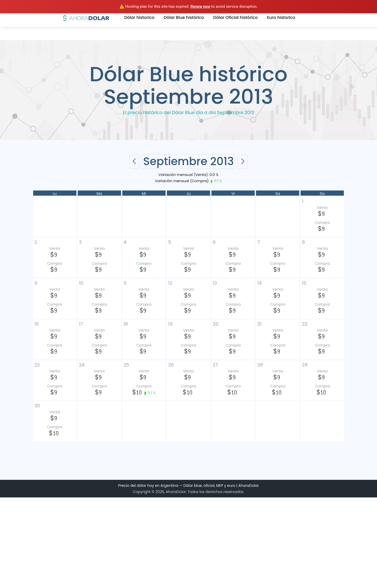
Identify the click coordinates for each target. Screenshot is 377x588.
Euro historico (281, 17)
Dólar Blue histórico (184, 17)
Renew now (200, 6)
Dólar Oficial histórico (236, 17)
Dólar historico (139, 17)
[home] (86, 18)
